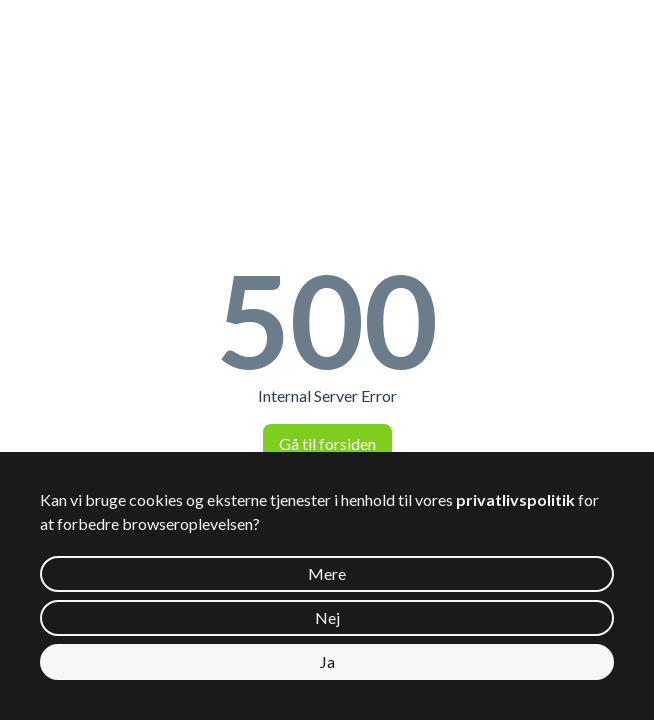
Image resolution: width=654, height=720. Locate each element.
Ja (327, 661)
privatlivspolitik (515, 499)
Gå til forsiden (327, 443)
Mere (327, 573)
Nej (327, 617)
